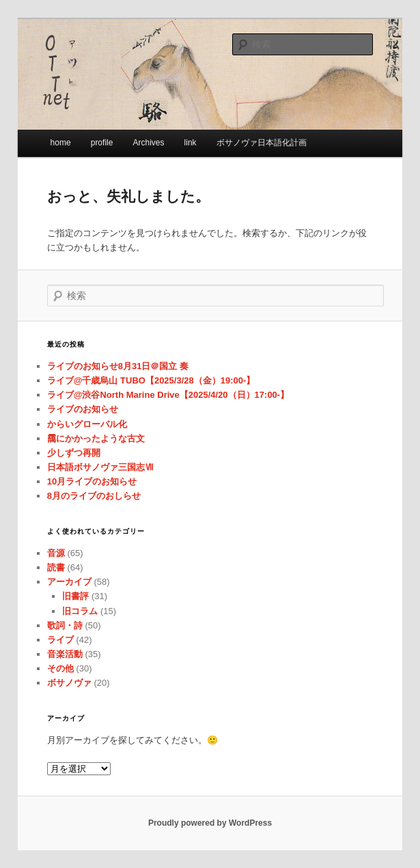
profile (102, 143)
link (191, 143)
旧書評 (75, 596)
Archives (148, 143)
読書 (56, 567)
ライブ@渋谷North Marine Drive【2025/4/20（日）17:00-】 (168, 395)
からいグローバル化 (87, 424)
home (61, 143)
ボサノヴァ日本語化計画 (262, 143)
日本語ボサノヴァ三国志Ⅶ (100, 467)
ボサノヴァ (69, 683)
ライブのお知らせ (83, 409)
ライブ (60, 640)
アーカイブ (69, 582)
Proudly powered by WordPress (210, 823)
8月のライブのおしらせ (94, 496)
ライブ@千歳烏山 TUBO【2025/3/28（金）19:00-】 (151, 380)
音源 (56, 553)
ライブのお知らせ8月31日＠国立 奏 (118, 366)
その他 (60, 668)
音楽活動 (65, 654)
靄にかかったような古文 (96, 438)
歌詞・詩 (65, 625)
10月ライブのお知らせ (92, 481)
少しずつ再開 (74, 453)
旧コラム (80, 611)
